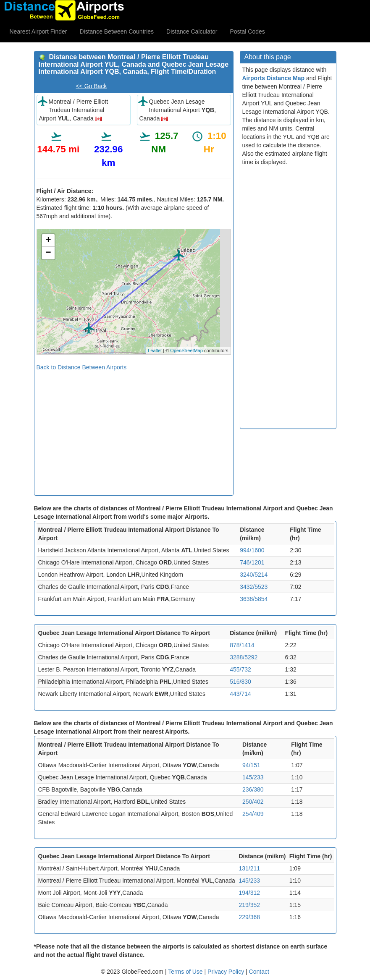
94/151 (251, 765)
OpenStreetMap (186, 350)
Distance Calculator (192, 31)
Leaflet (155, 350)
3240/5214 (254, 575)
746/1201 (252, 562)
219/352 (249, 905)
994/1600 (252, 550)
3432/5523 (254, 587)
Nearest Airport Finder (38, 31)
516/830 (240, 682)
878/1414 (242, 645)
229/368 (249, 917)
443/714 (240, 694)
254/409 (253, 814)
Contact (259, 972)
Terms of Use (186, 972)
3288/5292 (244, 657)
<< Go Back (91, 86)
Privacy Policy (227, 972)
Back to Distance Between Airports (82, 367)
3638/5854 (254, 599)
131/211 (249, 868)
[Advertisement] (134, 430)
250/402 (253, 802)
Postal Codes (248, 31)
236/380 (253, 789)
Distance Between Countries (117, 31)
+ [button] (48, 240)
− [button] (48, 253)
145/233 (253, 777)
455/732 (240, 669)
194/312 (249, 893)
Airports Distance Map (274, 78)
